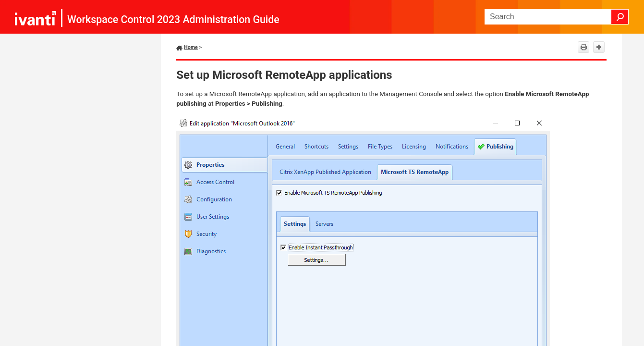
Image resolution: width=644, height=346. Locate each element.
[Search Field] (557, 17)
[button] (620, 17)
